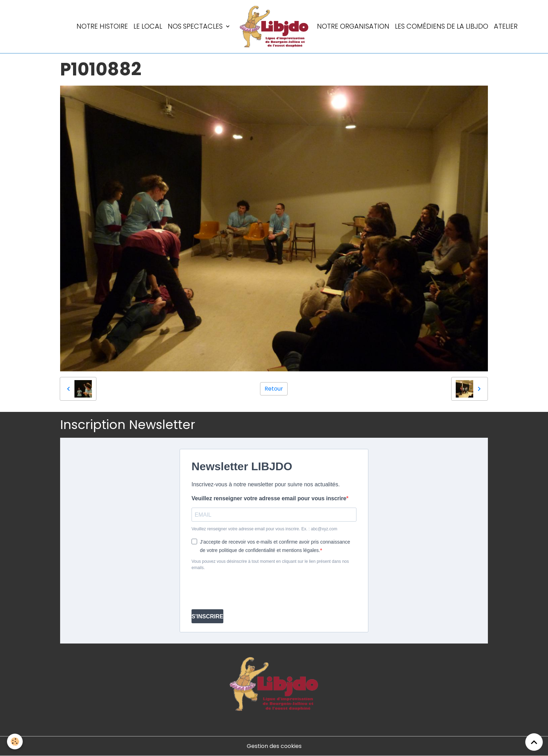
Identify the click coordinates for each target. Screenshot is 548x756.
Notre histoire (102, 26)
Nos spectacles (196, 26)
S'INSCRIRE (207, 616)
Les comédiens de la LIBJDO (442, 26)
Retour (274, 389)
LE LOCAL (148, 26)
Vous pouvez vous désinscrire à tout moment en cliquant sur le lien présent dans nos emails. (270, 565)
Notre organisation (353, 26)
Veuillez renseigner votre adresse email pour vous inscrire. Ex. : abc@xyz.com (264, 529)
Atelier (506, 26)
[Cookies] (15, 742)
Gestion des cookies (274, 746)
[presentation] (245, 590)
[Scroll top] (534, 742)
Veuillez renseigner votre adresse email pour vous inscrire (269, 498)
